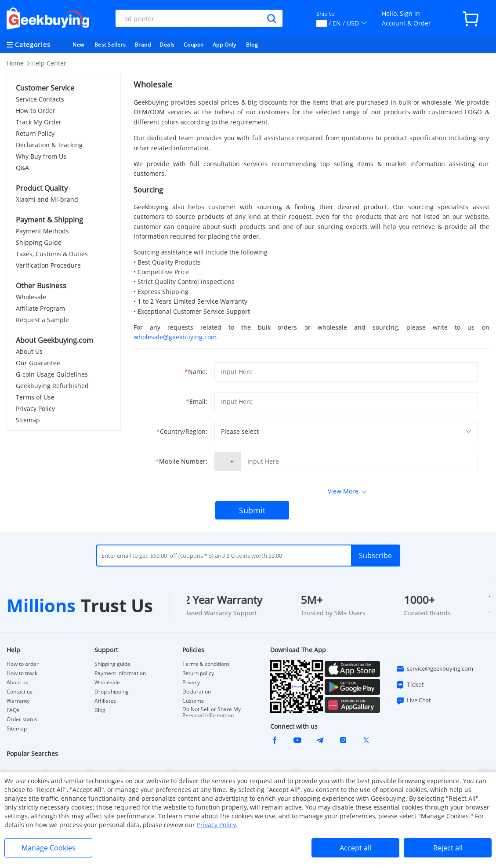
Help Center (49, 63)
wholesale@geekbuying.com (175, 337)
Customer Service (45, 88)
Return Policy (35, 133)
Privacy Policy (35, 409)
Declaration (197, 692)
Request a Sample (42, 320)
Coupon (194, 45)
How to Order (36, 111)
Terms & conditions (206, 664)
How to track (22, 673)
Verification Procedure (48, 265)
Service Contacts (40, 99)
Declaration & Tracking (49, 145)
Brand (143, 45)
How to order (23, 664)
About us (17, 683)
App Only (224, 45)
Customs (193, 701)
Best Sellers (110, 45)
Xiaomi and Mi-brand (47, 199)
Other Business (41, 286)
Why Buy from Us (41, 156)
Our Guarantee (38, 363)
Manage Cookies (49, 848)
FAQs (13, 710)
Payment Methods (42, 231)
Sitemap (28, 420)
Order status (22, 719)
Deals (167, 45)
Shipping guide (112, 664)
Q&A (22, 168)
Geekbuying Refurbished (52, 386)
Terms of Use (35, 397)
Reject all (448, 848)
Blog (252, 45)
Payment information (120, 673)
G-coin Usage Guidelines (52, 374)
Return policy (198, 673)
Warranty (18, 701)
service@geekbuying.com (434, 669)
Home (15, 63)
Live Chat (413, 701)
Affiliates (105, 701)
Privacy (191, 683)
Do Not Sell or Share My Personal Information (212, 712)
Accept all (355, 848)
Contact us (20, 692)
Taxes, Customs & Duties (52, 254)
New (78, 45)
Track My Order (39, 122)
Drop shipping (112, 692)
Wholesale (31, 297)
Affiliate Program (40, 308)
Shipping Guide (39, 242)
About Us (29, 351)
